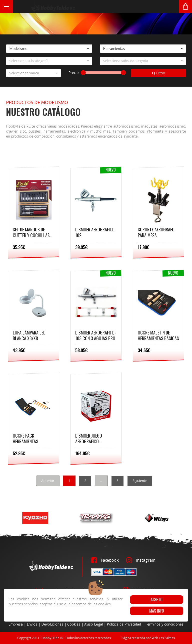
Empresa (16, 624)
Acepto (157, 600)
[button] (49, 49)
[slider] (83, 73)
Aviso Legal (93, 624)
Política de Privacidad (124, 624)
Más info (157, 611)
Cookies (74, 624)
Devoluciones (52, 624)
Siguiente (140, 481)
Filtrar (159, 73)
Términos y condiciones (164, 624)
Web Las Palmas (163, 638)
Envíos (32, 624)
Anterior (48, 481)
